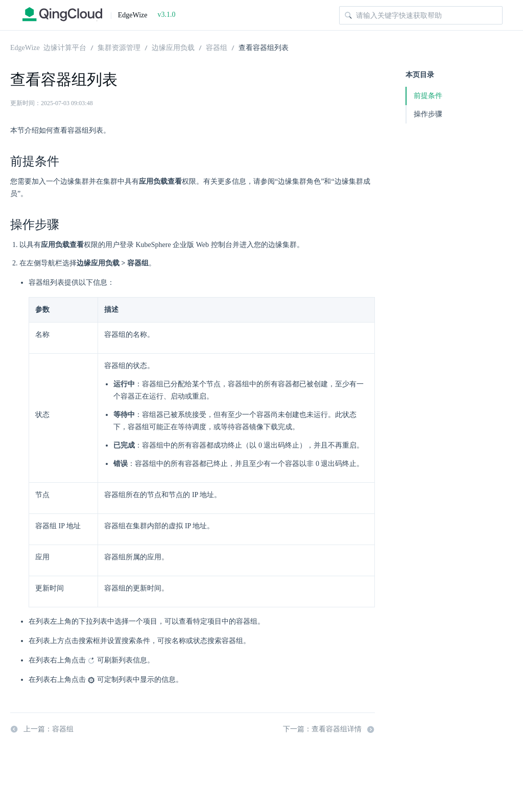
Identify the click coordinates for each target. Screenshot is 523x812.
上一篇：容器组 (42, 729)
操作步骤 (428, 114)
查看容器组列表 (264, 47)
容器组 (217, 47)
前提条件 (428, 96)
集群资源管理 (119, 47)
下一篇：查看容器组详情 (329, 729)
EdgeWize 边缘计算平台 (48, 47)
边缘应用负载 (173, 47)
